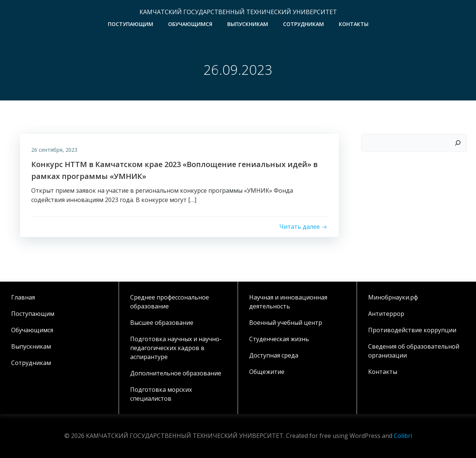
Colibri (403, 436)
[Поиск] (458, 143)
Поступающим (131, 24)
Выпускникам (248, 24)
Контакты (354, 24)
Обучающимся (190, 24)
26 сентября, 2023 (54, 150)
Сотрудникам (303, 24)
